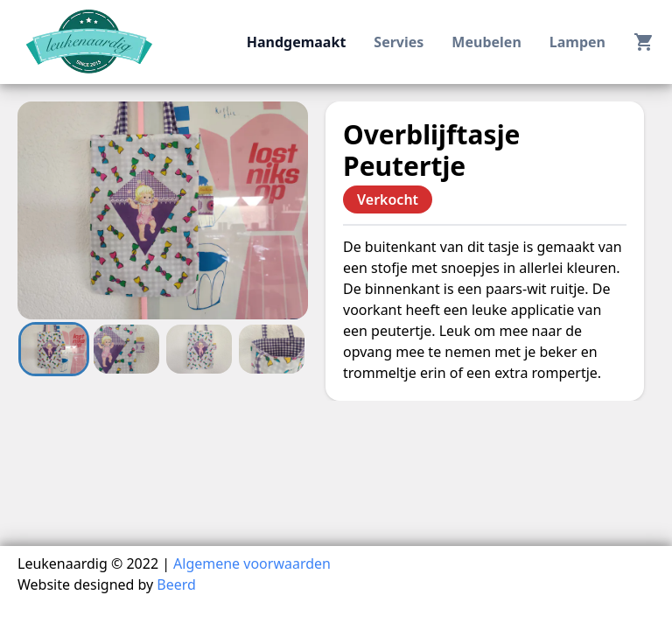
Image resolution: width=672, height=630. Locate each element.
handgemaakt (297, 42)
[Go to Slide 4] (272, 349)
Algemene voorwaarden (252, 563)
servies (399, 42)
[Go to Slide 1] (54, 349)
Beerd (176, 584)
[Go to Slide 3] (199, 349)
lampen (577, 42)
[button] (163, 210)
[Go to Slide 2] (126, 349)
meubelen (486, 42)
